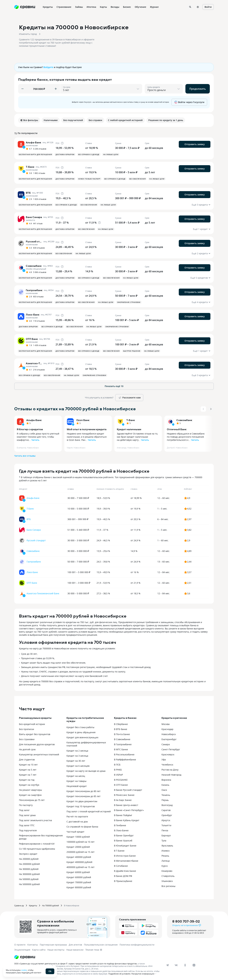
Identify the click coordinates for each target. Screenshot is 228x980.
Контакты (33, 945)
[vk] (176, 965)
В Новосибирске (72, 905)
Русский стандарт (36, 540)
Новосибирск (169, 734)
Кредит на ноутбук (29, 785)
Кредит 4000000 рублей (79, 862)
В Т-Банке (119, 851)
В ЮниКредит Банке (125, 846)
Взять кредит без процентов (35, 734)
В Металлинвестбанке (126, 861)
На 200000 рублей (29, 859)
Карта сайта (39, 950)
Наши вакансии (75, 950)
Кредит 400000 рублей (79, 857)
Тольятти (166, 825)
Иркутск (166, 820)
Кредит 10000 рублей (78, 837)
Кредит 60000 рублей (78, 872)
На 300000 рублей (29, 869)
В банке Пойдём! (123, 815)
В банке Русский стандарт (128, 790)
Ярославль (167, 846)
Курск (165, 866)
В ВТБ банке (121, 729)
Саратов (166, 810)
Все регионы (168, 886)
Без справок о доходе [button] (89, 154)
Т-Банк (131, 420)
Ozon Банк (83, 420)
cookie (24, 970)
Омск (164, 790)
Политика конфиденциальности (137, 945)
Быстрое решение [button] (132, 351)
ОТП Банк (32, 583)
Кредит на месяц (76, 776)
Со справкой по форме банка (82, 827)
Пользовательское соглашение (101, 945)
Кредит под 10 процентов (81, 806)
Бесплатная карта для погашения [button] (35, 154)
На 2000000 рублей (29, 864)
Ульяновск (167, 881)
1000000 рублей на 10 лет (81, 842)
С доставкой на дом (77, 822)
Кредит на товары (76, 781)
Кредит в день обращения (81, 732)
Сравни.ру (19, 905)
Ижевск (166, 851)
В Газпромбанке (123, 744)
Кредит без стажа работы (80, 727)
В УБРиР (118, 775)
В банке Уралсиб (123, 841)
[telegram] (167, 965)
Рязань (165, 856)
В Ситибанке (121, 866)
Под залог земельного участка (35, 820)
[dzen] (194, 965)
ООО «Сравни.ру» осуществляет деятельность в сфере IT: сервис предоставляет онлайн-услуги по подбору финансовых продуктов (75, 964)
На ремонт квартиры (30, 790)
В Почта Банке (122, 734)
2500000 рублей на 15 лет (81, 852)
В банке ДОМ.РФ (123, 876)
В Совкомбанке (122, 739)
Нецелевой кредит (77, 786)
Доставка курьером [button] (65, 154)
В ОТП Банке (121, 785)
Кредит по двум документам (82, 801)
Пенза (165, 830)
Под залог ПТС (27, 825)
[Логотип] (25, 957)
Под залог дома (27, 815)
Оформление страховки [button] (129, 302)
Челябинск (167, 765)
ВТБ (29, 519)
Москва (166, 724)
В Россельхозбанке (124, 754)
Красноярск (168, 754)
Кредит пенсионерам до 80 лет (84, 791)
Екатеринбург (169, 739)
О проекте (20, 945)
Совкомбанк (184, 420)
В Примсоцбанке (123, 881)
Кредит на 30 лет (76, 761)
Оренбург (167, 815)
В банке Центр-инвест (126, 805)
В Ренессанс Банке (124, 795)
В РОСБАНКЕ (121, 780)
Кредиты (33, 905)
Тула (164, 841)
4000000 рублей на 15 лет (81, 867)
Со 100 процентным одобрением (37, 849)
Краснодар (167, 729)
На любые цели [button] (111, 154)
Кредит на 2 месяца (77, 751)
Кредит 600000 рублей (79, 877)
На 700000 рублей (51, 905)
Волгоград (167, 805)
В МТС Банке (121, 749)
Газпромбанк (34, 562)
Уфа (164, 760)
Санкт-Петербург (171, 749)
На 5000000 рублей (29, 884)
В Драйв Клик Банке (125, 871)
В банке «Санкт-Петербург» (129, 810)
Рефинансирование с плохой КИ (37, 844)
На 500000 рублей (29, 879)
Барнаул (166, 835)
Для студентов (27, 760)
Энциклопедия (22, 950)
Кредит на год (27, 780)
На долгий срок (27, 749)
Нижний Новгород (171, 775)
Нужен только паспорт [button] (89, 179)
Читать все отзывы (25, 456)
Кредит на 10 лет (28, 765)
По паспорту (26, 805)
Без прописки (27, 729)
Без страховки (27, 739)
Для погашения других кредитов (37, 744)
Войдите (48, 67)
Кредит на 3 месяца (77, 756)
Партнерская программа (53, 945)
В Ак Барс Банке (123, 800)
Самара (166, 744)
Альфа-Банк (34, 420)
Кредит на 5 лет (28, 770)
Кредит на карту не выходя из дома (86, 771)
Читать (35, 440)
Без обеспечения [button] (138, 179)
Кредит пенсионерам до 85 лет (84, 796)
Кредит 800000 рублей (79, 887)
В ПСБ (117, 765)
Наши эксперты (56, 950)
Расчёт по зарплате (77, 816)
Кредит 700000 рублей (79, 882)
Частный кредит (75, 832)
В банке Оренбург (124, 835)
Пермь (165, 800)
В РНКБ (118, 770)
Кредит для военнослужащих (82, 737)
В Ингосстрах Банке (125, 856)
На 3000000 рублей (29, 874)
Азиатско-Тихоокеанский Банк (43, 593)
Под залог (24, 810)
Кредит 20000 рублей (78, 847)
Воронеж (166, 780)
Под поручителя (28, 830)
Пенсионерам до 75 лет (32, 800)
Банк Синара (34, 530)
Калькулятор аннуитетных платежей (39, 754)
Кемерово (167, 871)
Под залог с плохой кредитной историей (89, 811)
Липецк (166, 861)
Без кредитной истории (32, 724)
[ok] (185, 965)
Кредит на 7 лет (28, 775)
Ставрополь (168, 876)
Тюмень (166, 795)
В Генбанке (120, 825)
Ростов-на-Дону (170, 770)
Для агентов (75, 945)
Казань (165, 785)
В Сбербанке (121, 724)
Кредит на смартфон (30, 795)
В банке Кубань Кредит (127, 820)
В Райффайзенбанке (125, 760)
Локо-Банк (32, 572)
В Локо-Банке (121, 830)
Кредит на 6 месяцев (78, 766)
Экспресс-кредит (28, 854)
